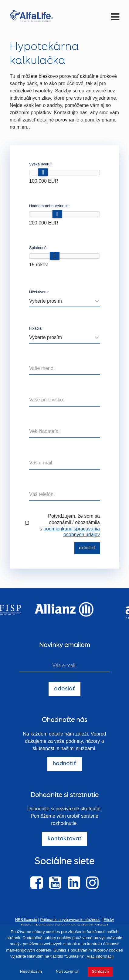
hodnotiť (64, 764)
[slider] (43, 172)
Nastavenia (67, 972)
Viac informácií (100, 956)
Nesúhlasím (31, 972)
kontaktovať (65, 839)
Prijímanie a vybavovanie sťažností (70, 920)
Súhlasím (100, 972)
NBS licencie (26, 920)
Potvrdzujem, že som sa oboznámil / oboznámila (74, 519)
